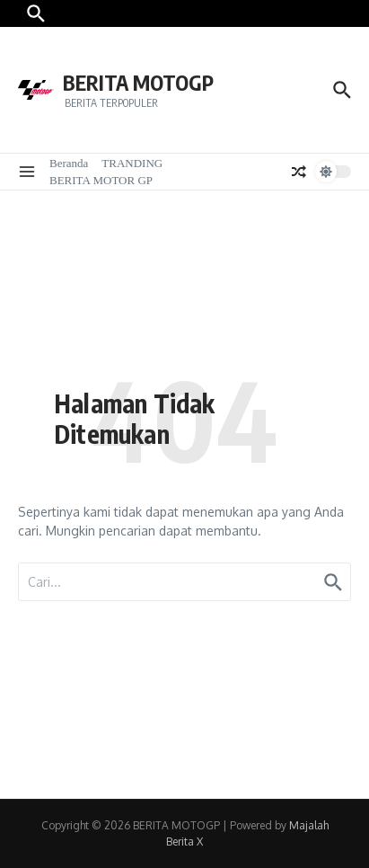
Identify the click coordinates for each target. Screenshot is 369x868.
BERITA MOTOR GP (101, 180)
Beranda (69, 163)
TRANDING (132, 163)
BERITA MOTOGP (138, 82)
